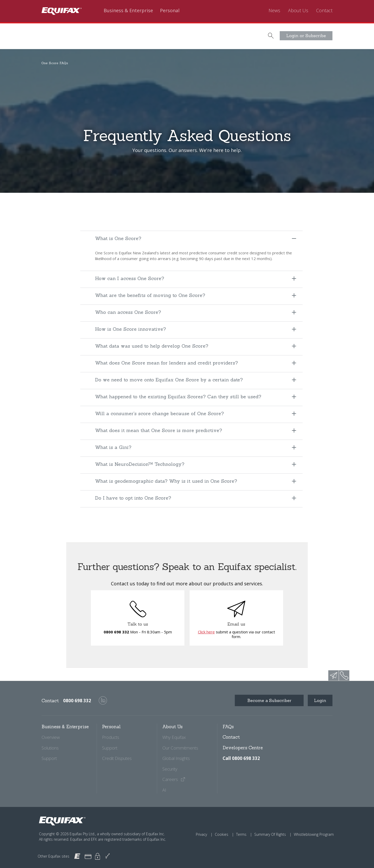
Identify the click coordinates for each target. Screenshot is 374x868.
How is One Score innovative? (131, 329)
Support (49, 758)
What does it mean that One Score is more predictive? (159, 430)
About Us (298, 11)
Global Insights (176, 758)
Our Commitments (180, 748)
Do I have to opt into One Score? (133, 498)
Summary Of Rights (270, 834)
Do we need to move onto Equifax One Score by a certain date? (169, 380)
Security (170, 769)
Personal (170, 11)
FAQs (228, 727)
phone (344, 675)
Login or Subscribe (306, 36)
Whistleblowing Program (314, 834)
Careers (174, 779)
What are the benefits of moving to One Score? (150, 295)
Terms (241, 834)
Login (320, 700)
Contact (324, 11)
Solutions (50, 748)
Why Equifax (174, 737)
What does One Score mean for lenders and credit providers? (166, 363)
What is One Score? (118, 238)
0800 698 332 (116, 632)
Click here (206, 632)
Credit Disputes (117, 758)
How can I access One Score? (130, 278)
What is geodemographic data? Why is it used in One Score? (166, 481)
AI (164, 790)
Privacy (201, 834)
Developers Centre (243, 748)
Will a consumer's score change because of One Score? (159, 413)
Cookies (222, 834)
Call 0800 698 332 (241, 758)
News (274, 11)
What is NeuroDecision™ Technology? (140, 464)
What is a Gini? (113, 447)
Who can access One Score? (128, 312)
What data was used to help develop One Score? (152, 346)
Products (111, 737)
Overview (51, 737)
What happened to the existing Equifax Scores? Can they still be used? (178, 397)
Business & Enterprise (128, 11)
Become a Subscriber (269, 700)
